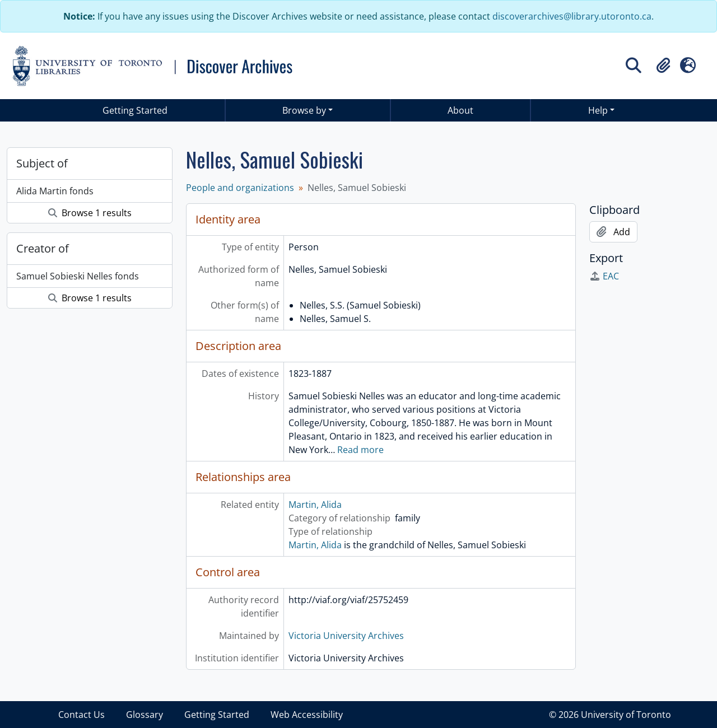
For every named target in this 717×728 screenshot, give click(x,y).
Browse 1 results (90, 213)
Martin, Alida (315, 505)
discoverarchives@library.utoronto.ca (572, 16)
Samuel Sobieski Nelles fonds (78, 276)
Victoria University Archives (346, 636)
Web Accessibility (307, 715)
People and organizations (240, 188)
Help (598, 110)
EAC (604, 276)
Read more (360, 450)
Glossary (145, 715)
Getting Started (135, 110)
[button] (663, 66)
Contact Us (82, 715)
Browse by (304, 110)
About (460, 110)
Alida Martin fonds (55, 191)
